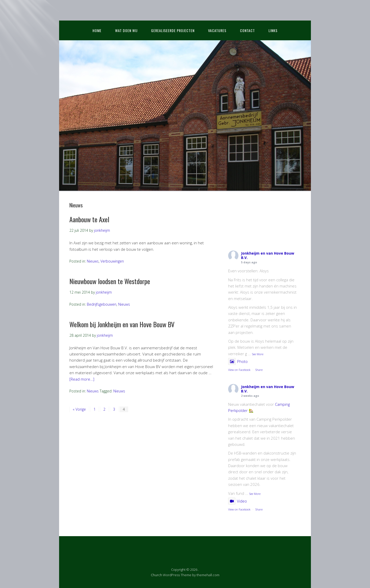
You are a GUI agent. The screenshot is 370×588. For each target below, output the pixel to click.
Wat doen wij (126, 30)
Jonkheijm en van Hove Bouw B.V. (268, 255)
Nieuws (93, 261)
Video (238, 501)
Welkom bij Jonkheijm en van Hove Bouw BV (122, 324)
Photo (238, 361)
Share (259, 370)
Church (156, 575)
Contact (247, 30)
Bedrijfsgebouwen (102, 304)
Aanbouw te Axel (89, 219)
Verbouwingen (112, 261)
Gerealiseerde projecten (173, 30)
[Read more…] (82, 379)
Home (97, 30)
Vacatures (217, 30)
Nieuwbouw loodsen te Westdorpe (110, 281)
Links (273, 30)
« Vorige (79, 409)
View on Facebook (239, 370)
